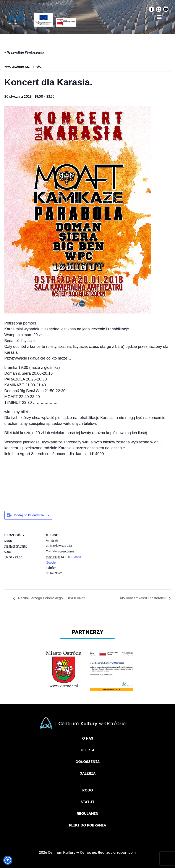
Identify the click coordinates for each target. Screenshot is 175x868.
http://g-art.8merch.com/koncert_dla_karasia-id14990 (58, 454)
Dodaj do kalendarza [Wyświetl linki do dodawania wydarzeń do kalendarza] (29, 515)
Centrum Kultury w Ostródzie (72, 852)
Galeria (87, 773)
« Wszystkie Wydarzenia (24, 52)
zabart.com (126, 852)
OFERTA (87, 750)
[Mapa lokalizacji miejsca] (110, 557)
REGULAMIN (87, 814)
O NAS (88, 738)
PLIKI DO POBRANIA (88, 825)
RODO (88, 790)
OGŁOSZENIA (87, 762)
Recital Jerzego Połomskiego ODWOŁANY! (51, 598)
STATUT (87, 802)
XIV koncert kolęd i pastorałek (143, 598)
